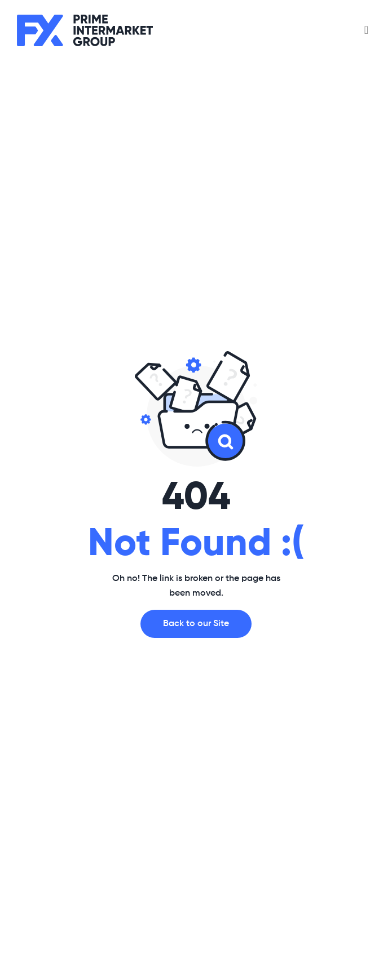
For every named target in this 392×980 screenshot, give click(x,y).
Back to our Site (196, 624)
